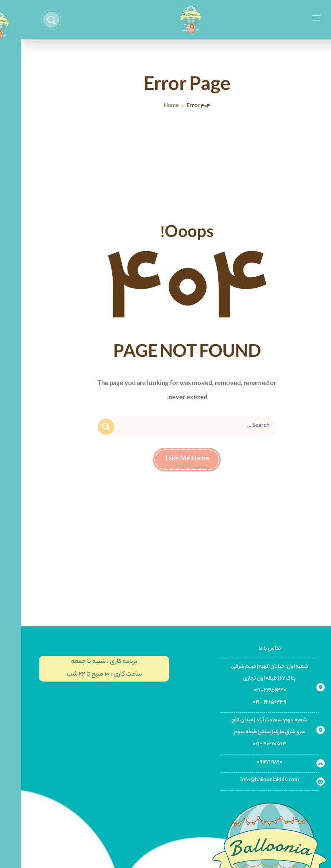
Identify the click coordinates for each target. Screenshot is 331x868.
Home (150, 106)
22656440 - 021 (248, 690)
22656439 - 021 (248, 702)
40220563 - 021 (248, 744)
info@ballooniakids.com (248, 780)
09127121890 (248, 762)
